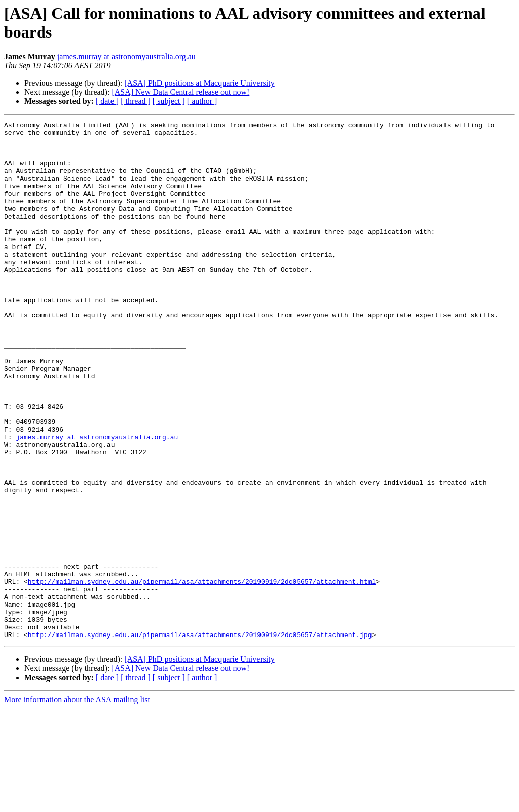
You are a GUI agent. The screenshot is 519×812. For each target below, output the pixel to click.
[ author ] (202, 101)
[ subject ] (169, 101)
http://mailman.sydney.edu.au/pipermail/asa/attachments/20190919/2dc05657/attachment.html (202, 674)
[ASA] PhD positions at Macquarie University (199, 83)
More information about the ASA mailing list (77, 803)
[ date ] (107, 101)
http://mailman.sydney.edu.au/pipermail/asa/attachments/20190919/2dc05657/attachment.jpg (200, 738)
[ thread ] (136, 101)
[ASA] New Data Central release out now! (180, 92)
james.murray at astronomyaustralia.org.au (126, 57)
